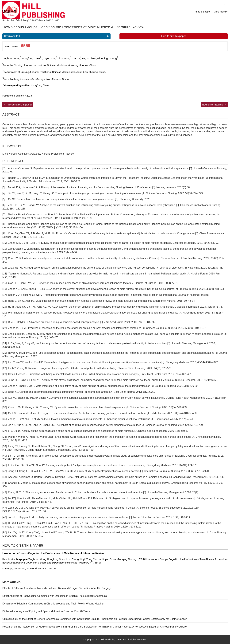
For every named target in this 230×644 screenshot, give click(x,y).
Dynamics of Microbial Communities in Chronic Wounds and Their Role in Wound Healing (53, 604)
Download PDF (13, 36)
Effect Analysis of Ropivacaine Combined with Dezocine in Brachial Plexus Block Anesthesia (55, 596)
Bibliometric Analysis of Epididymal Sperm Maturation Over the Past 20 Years (46, 611)
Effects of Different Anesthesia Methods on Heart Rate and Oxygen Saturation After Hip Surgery (57, 588)
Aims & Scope (202, 12)
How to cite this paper (174, 36)
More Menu (220, 12)
